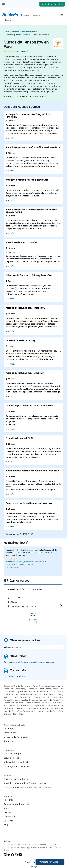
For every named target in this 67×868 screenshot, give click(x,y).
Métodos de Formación (16, 737)
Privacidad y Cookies (33, 862)
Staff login (33, 867)
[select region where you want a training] (34, 647)
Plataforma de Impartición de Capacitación (27, 787)
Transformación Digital (16, 779)
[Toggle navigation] (62, 15)
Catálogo (9, 729)
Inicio (7, 32)
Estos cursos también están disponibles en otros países (29, 662)
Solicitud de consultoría (16, 762)
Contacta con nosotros (50, 862)
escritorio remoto (47, 83)
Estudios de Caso (13, 758)
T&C (6, 829)
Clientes (8, 812)
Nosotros (9, 800)
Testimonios (10, 817)
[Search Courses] (31, 20)
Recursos (9, 741)
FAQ (6, 825)
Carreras (9, 821)
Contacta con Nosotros (52, 4)
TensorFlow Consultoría (15, 676)
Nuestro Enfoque (13, 754)
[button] (61, 606)
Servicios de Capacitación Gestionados (25, 783)
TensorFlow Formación (41, 35)
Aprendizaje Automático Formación (25, 32)
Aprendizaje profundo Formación (19, 35)
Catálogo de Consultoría (17, 766)
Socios (7, 808)
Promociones (11, 733)
